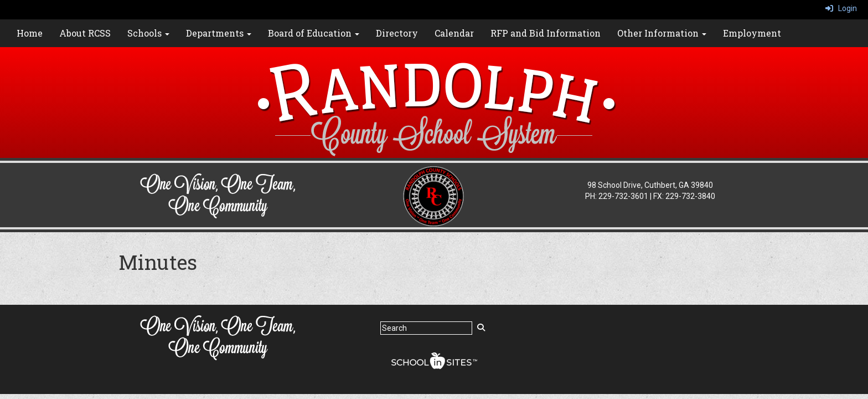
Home (30, 33)
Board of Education (314, 33)
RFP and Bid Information (546, 33)
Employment (752, 33)
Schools (148, 33)
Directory (397, 33)
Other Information (662, 33)
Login (841, 8)
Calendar (454, 33)
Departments (219, 33)
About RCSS (85, 33)
